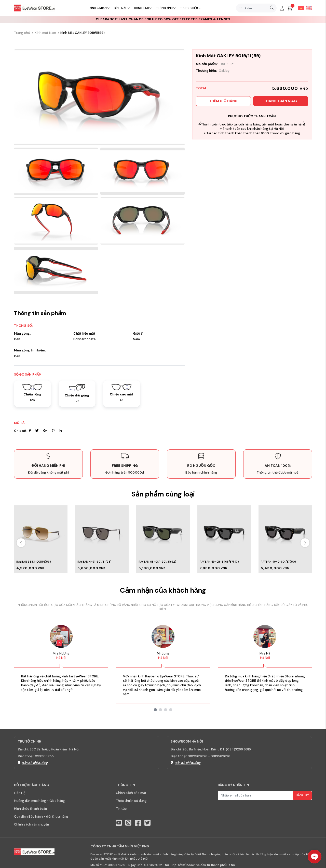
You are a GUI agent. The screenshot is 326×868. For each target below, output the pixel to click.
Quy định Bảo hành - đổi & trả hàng (41, 817)
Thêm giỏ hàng (223, 101)
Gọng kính (143, 8)
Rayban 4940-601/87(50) (278, 562)
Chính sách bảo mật (131, 793)
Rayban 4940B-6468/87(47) (219, 562)
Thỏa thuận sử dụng (131, 801)
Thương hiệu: (206, 71)
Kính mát (122, 8)
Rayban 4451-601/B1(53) (94, 562)
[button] (304, 123)
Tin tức (121, 809)
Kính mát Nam (45, 33)
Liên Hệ (20, 793)
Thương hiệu (191, 8)
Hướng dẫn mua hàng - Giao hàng (39, 801)
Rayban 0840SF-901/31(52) (157, 562)
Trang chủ (22, 33)
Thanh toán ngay (281, 101)
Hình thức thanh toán (30, 809)
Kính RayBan (100, 8)
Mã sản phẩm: (207, 64)
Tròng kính (166, 8)
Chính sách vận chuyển (31, 824)
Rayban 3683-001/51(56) (33, 562)
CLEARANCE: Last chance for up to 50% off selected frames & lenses (163, 19)
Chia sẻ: (20, 431)
